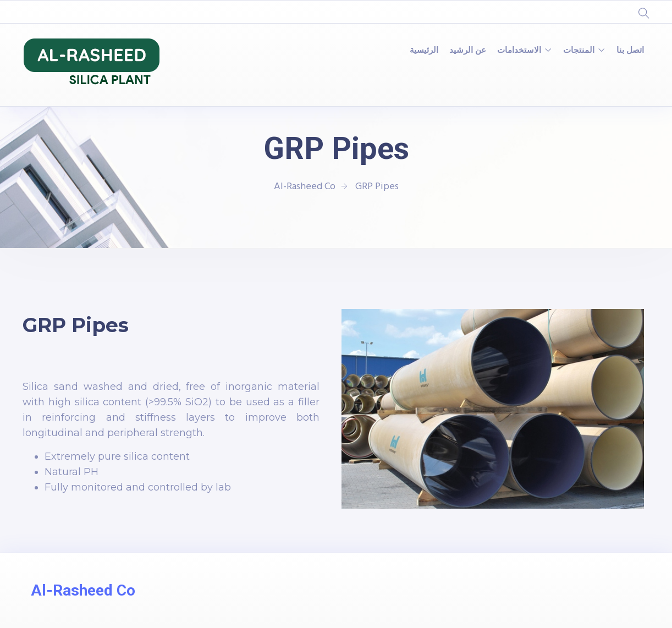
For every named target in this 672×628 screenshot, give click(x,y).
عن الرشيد (468, 51)
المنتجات (579, 51)
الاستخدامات (519, 51)
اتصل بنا (630, 51)
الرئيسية (424, 51)
